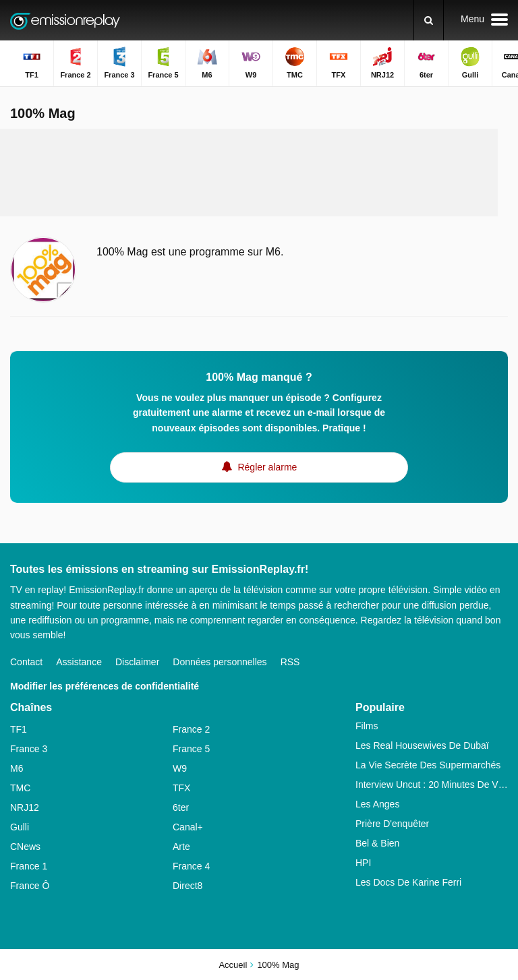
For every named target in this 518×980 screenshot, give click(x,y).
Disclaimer (137, 662)
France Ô (30, 886)
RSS (290, 662)
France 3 (29, 749)
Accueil (233, 965)
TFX (181, 788)
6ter (181, 807)
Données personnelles (220, 662)
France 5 (191, 749)
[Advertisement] (259, 173)
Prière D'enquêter (392, 824)
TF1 (19, 729)
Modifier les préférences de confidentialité (105, 686)
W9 (180, 768)
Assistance (79, 662)
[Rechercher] (429, 20)
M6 (17, 768)
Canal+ (188, 827)
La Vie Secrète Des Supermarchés (428, 765)
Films (367, 726)
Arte (181, 847)
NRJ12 (25, 807)
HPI (363, 863)
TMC (20, 788)
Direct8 (188, 886)
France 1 (29, 866)
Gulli (20, 827)
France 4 (191, 866)
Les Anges (377, 804)
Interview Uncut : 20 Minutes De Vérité (432, 785)
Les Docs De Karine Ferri (408, 882)
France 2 (191, 729)
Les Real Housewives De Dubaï (422, 745)
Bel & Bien (377, 843)
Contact (26, 662)
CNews (25, 847)
